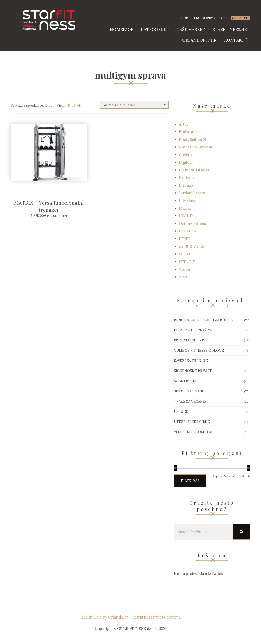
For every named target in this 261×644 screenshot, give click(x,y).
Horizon (186, 178)
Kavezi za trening (191, 361)
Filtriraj (190, 481)
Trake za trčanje (190, 401)
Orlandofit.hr (199, 40)
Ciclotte (186, 155)
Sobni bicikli (186, 381)
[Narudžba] (134, 105)
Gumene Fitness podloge (199, 351)
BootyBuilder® (193, 139)
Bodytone (188, 132)
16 (68, 106)
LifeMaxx (187, 201)
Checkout (241, 18)
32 (73, 106)
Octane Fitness (193, 223)
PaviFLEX (188, 231)
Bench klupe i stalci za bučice (203, 320)
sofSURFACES (192, 246)
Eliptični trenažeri (193, 330)
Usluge (181, 412)
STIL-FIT (187, 262)
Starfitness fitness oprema (156, 617)
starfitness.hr (230, 29)
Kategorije (154, 29)
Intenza (186, 185)
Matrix (185, 208)
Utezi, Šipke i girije (192, 422)
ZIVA (183, 277)
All (79, 106)
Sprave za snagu (189, 391)
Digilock (186, 162)
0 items (209, 18)
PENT (184, 239)
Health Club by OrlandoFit (104, 617)
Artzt (184, 124)
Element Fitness (194, 170)
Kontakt (234, 40)
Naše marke (189, 29)
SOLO (184, 254)
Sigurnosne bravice (193, 371)
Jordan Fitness (192, 193)
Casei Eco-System (195, 147)
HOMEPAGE (122, 29)
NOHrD (186, 216)
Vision (185, 269)
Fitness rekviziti (190, 340)
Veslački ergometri (193, 432)
